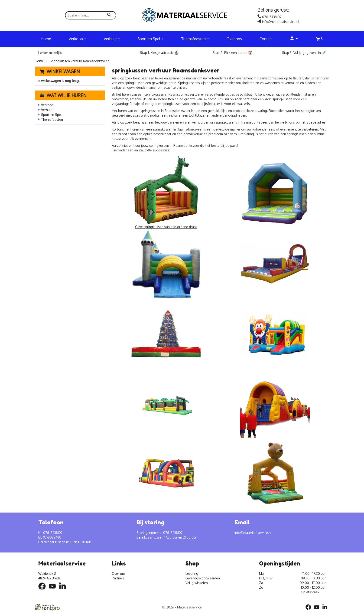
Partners (118, 578)
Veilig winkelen (197, 583)
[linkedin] (64, 590)
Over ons (234, 39)
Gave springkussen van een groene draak (166, 192)
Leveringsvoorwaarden (203, 578)
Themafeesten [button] (195, 39)
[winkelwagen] (320, 39)
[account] (294, 39)
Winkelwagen (63, 71)
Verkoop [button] (77, 39)
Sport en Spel (51, 115)
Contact (266, 39)
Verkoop (47, 105)
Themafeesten (52, 119)
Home (46, 39)
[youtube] (54, 590)
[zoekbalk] (91, 15)
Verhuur (47, 110)
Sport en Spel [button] (150, 39)
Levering (192, 573)
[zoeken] (109, 15)
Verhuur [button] (112, 39)
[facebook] (43, 590)
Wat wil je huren (63, 95)
